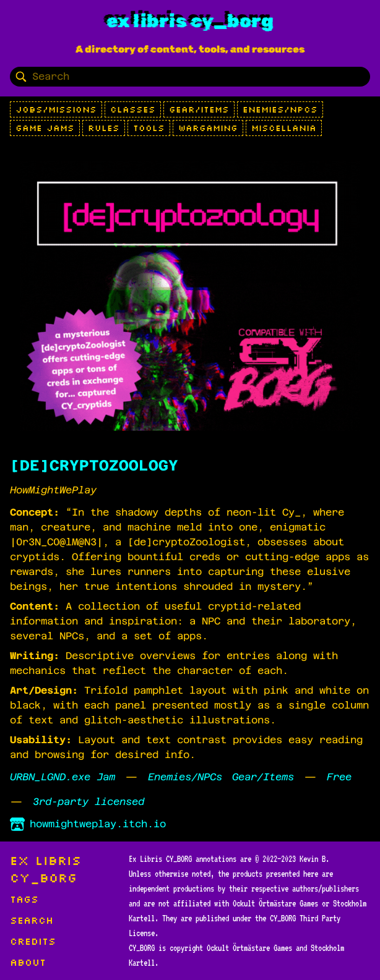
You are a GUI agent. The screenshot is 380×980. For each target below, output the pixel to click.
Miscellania (284, 128)
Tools (149, 128)
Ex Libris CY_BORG (190, 21)
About (28, 962)
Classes (133, 109)
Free (339, 777)
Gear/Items (199, 109)
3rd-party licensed (89, 802)
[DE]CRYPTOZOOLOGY (94, 466)
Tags (24, 899)
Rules (104, 128)
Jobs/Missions (56, 109)
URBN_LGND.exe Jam (63, 777)
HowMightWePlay (53, 490)
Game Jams (45, 128)
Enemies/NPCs (280, 109)
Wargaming (208, 128)
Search (32, 920)
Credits (33, 941)
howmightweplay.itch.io (88, 824)
